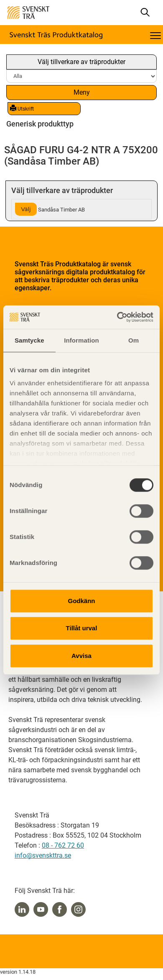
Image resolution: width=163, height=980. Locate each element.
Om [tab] (134, 340)
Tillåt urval (82, 628)
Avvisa (81, 656)
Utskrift (22, 108)
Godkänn (81, 601)
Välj (26, 209)
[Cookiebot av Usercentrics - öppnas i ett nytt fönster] (117, 317)
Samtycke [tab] (29, 340)
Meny (82, 92)
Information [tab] (81, 340)
